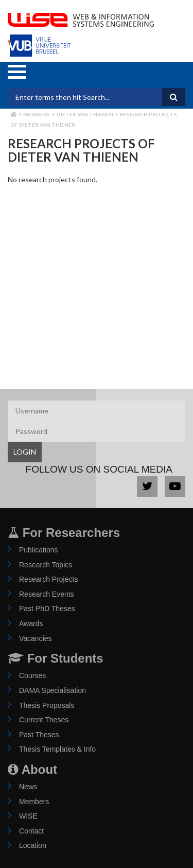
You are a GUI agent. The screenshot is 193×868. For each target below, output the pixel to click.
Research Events (47, 594)
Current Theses (44, 720)
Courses (32, 675)
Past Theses (39, 735)
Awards (31, 623)
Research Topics (46, 565)
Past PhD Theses (47, 609)
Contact (31, 831)
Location (33, 845)
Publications (39, 550)
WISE (28, 816)
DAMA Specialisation (52, 690)
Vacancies (36, 638)
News (28, 787)
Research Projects (48, 579)
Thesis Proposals (47, 705)
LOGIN (25, 452)
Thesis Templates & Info (57, 749)
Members (37, 114)
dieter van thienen (85, 114)
